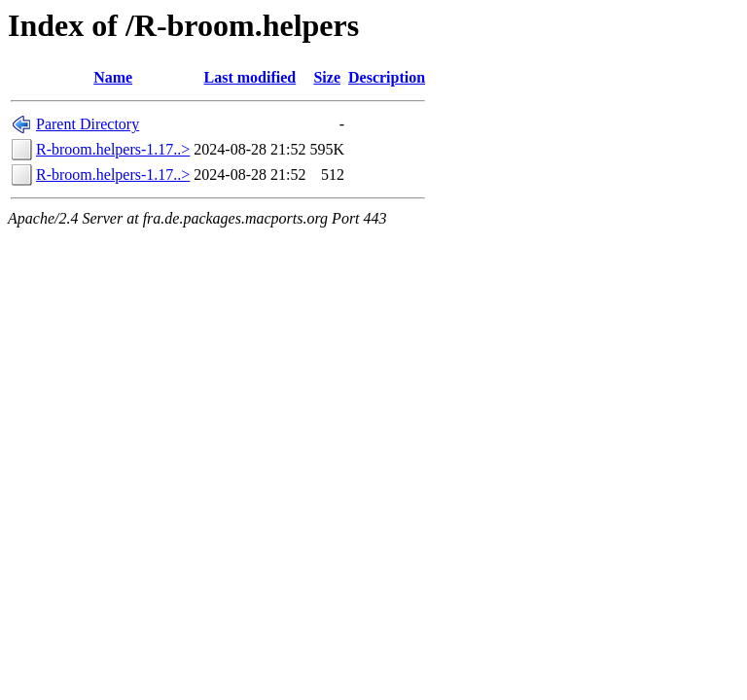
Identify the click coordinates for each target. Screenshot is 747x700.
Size (327, 77)
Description (387, 77)
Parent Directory (88, 124)
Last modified (250, 77)
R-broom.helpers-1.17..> (113, 149)
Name (113, 77)
